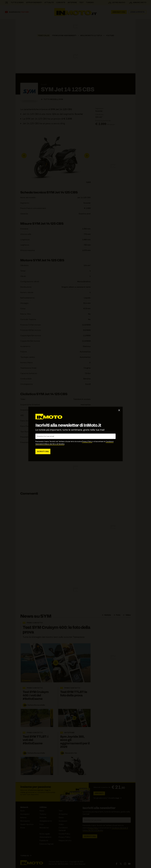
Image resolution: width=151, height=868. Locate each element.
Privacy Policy (87, 442)
